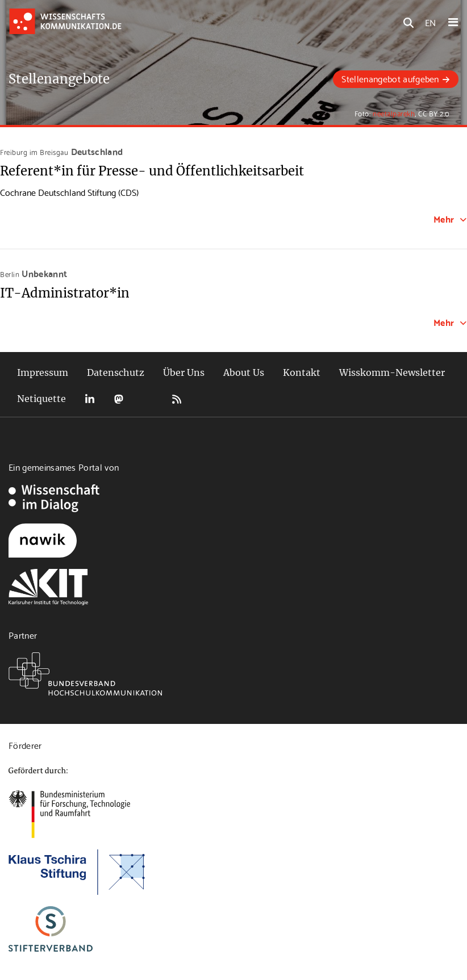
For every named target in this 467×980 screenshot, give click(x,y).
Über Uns (184, 372)
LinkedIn (90, 399)
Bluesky (148, 399)
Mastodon (119, 399)
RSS (177, 399)
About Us (244, 372)
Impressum (43, 372)
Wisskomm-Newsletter (392, 372)
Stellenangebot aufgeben (390, 78)
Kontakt (302, 372)
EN (430, 22)
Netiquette (41, 399)
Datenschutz (116, 372)
